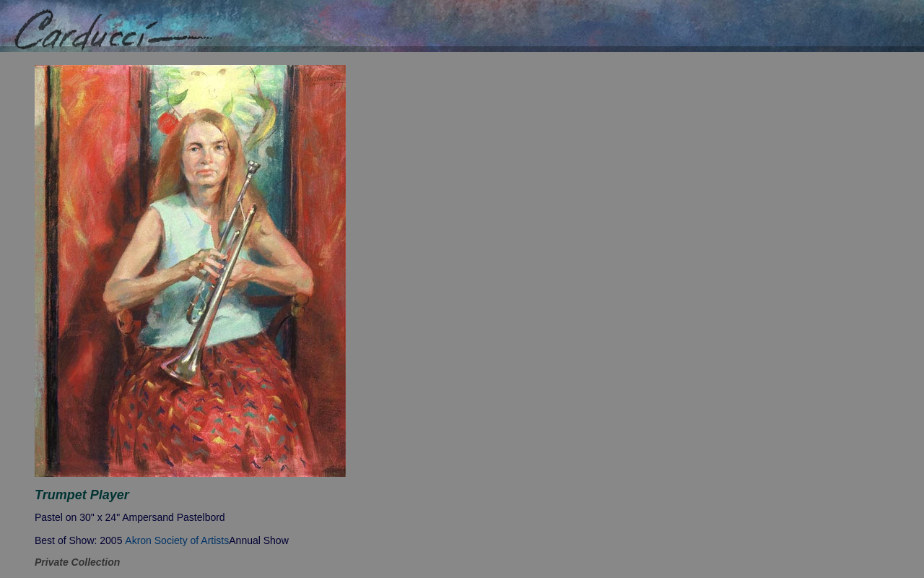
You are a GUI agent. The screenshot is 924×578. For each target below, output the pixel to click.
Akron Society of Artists (177, 540)
